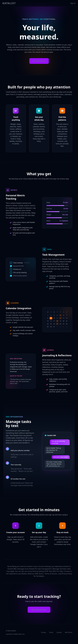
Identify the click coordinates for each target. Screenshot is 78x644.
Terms (51, 632)
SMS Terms (39, 574)
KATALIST (9, 3)
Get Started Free (39, 61)
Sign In (73, 3)
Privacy (44, 632)
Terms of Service (51, 574)
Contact (59, 632)
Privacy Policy (67, 574)
